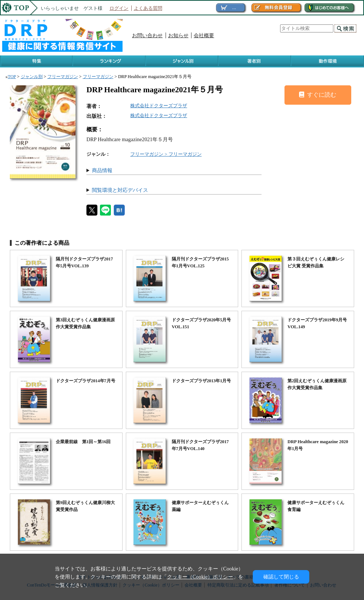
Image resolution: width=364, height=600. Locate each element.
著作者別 (255, 61)
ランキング (109, 61)
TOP (12, 77)
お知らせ (178, 35)
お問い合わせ (147, 35)
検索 (345, 28)
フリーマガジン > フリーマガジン (166, 154)
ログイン (119, 8)
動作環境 (328, 61)
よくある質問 (148, 8)
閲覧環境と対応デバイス (120, 190)
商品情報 (102, 170)
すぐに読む (318, 95)
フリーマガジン (63, 77)
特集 (36, 61)
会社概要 (204, 35)
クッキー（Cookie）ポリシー (200, 577)
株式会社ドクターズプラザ (159, 106)
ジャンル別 (182, 61)
